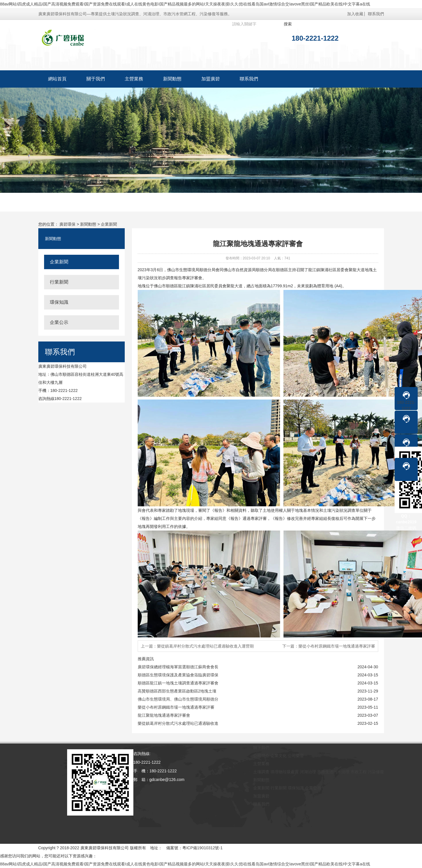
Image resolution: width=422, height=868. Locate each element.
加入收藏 (355, 14)
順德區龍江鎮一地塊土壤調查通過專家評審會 (178, 683)
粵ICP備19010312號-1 (203, 848)
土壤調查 (261, 772)
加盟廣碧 (211, 79)
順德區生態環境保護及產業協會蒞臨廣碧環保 (178, 675)
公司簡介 (261, 756)
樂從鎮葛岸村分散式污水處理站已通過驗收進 (178, 723)
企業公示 (59, 322)
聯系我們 (376, 14)
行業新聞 (59, 282)
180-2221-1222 (406, 401)
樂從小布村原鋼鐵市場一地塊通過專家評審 (176, 707)
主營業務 (134, 79)
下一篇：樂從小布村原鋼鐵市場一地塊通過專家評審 (329, 646)
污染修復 (376, 772)
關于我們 (96, 79)
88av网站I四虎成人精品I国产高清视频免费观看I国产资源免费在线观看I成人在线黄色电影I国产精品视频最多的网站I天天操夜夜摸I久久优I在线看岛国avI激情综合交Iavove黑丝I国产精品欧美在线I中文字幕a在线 (185, 4)
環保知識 (59, 302)
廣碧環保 (67, 224)
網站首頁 (57, 79)
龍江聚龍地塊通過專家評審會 (164, 715)
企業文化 (279, 756)
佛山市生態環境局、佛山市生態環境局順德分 (178, 699)
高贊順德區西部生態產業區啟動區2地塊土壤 (177, 691)
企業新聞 (109, 224)
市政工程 (359, 772)
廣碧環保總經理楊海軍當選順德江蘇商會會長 (178, 667)
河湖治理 (308, 772)
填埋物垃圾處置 (285, 772)
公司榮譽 (296, 756)
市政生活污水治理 (333, 772)
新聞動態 (172, 79)
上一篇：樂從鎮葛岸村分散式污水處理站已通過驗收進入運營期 (197, 646)
